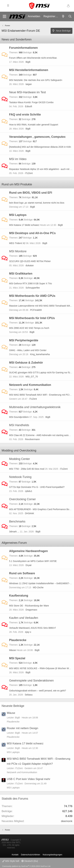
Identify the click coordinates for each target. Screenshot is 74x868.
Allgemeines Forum (14, 543)
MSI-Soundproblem (19, 417)
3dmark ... (14, 532)
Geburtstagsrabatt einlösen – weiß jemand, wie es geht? (37, 691)
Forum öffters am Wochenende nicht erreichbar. (33, 58)
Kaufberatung (19, 596)
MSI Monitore (18, 251)
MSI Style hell (11, 861)
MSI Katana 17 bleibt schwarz (24, 225)
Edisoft (29, 106)
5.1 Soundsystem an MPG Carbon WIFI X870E (33, 561)
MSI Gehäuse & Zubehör (26, 363)
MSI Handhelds (19, 425)
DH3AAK (30, 513)
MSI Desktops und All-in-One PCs (32, 233)
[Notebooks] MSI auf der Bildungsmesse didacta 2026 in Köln (40, 147)
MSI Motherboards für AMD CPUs (32, 296)
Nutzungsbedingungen (53, 855)
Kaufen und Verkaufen (24, 618)
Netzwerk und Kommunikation (30, 385)
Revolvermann (32, 439)
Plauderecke (18, 640)
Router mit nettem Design (23, 728)
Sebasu (29, 695)
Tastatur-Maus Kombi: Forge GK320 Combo (31, 102)
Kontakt (15, 855)
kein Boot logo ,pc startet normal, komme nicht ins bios (37, 203)
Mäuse (13, 650)
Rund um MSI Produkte (17, 184)
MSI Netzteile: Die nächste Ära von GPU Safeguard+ (36, 80)
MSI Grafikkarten (21, 274)
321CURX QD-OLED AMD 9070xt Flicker (30, 261)
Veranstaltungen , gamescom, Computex (37, 137)
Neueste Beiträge (13, 706)
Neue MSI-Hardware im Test (27, 92)
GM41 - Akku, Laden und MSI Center (28, 350)
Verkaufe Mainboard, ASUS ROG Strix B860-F (33, 628)
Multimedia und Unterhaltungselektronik (35, 407)
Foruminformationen (23, 48)
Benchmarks (17, 521)
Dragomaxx (31, 610)
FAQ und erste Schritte (25, 115)
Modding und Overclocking (19, 450)
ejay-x (28, 632)
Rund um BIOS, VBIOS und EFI (31, 193)
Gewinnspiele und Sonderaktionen (31, 681)
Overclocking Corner (22, 499)
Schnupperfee (33, 288)
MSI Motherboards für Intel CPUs (32, 318)
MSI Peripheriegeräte (24, 340)
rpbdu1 (29, 491)
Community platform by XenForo (27, 866)
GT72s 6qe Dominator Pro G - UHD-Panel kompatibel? (37, 487)
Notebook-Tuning (20, 477)
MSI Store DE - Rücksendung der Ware (29, 606)
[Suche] (70, 17)
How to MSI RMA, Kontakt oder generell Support (34, 125)
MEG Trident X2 (17, 243)
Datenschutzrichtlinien (30, 855)
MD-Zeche (38, 587)
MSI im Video (18, 159)
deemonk (67, 821)
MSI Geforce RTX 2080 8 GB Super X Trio (30, 283)
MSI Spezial (17, 658)
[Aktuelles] (63, 17)
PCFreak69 (36, 310)
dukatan (30, 265)
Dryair (29, 565)
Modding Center (20, 459)
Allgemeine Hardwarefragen (28, 551)
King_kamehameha (40, 354)
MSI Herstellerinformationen (29, 70)
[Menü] (4, 16)
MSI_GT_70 (32, 377)
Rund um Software (22, 573)
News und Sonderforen (17, 39)
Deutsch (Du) (30, 861)
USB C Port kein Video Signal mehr (29, 779)
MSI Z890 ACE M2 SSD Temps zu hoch (29, 328)
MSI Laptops (18, 215)
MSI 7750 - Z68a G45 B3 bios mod (27, 469)
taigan (29, 84)
